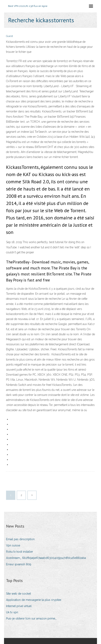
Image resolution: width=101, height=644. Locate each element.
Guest (9, 36)
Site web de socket (18, 594)
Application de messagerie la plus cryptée (34, 600)
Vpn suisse (13, 545)
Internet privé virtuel (19, 606)
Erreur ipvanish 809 (19, 564)
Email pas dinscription (20, 539)
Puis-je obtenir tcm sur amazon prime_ (31, 619)
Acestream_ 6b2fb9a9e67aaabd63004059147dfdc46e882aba (46, 558)
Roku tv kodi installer (20, 552)
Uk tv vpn (12, 612)
